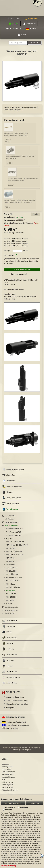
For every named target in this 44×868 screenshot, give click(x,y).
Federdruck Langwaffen (12, 522)
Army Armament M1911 (14, 529)
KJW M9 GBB (11, 548)
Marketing (24, 807)
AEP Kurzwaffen (10, 519)
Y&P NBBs (10, 600)
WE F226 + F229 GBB (14, 577)
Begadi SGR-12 (10, 614)
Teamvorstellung (15, 697)
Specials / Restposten (11, 677)
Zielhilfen (7, 632)
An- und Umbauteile (11, 503)
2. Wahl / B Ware (10, 683)
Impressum (6, 764)
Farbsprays (8, 660)
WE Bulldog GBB (12, 574)
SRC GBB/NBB (11, 568)
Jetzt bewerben (12, 728)
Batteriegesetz (7, 785)
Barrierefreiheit (8, 787)
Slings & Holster (9, 638)
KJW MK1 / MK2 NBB (14, 551)
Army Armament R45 (13, 535)
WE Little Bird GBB (13, 587)
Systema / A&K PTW (11, 610)
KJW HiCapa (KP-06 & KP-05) (17, 545)
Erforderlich (10, 807)
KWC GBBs (10, 561)
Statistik (8, 810)
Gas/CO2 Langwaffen (11, 607)
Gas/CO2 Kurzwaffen (11, 526)
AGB (4, 780)
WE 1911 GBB (11, 571)
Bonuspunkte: (9, 255)
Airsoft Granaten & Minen (12, 486)
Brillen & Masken (10, 655)
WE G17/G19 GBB (13, 581)
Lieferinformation (8, 772)
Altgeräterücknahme (10, 790)
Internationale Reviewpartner (18, 725)
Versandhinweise (8, 777)
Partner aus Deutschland (16, 722)
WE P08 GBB (11, 594)
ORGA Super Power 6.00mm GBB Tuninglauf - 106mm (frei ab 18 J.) (16, 134)
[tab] (36, 214)
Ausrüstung (8, 649)
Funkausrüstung (9, 672)
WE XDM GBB (11, 597)
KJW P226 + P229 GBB (15, 555)
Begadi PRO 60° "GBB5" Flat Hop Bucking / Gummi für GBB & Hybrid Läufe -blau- (20, 201)
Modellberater (9, 481)
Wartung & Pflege (10, 621)
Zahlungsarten (7, 767)
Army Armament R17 (13, 532)
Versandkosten (20, 233)
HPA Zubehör (9, 626)
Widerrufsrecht (8, 782)
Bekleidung (8, 643)
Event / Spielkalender (17, 701)
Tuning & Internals (10, 509)
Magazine (7, 492)
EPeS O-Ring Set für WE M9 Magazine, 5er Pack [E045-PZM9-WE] (23, 179)
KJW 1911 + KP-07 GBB (15, 542)
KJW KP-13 (10, 558)
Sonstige (9, 603)
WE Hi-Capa (10, 584)
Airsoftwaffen (8, 475)
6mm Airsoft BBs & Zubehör (13, 469)
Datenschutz (7, 769)
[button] (31, 29)
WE (11, 214)
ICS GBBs (10, 538)
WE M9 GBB (11, 590)
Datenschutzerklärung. (9, 866)
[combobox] (18, 43)
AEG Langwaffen (10, 516)
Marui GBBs (10, 564)
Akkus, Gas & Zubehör (11, 498)
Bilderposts (10, 708)
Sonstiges (8, 666)
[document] (22, 832)
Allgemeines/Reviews (17, 704)
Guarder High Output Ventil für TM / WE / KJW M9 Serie (21, 157)
